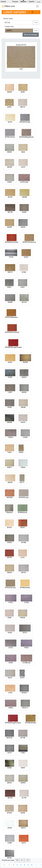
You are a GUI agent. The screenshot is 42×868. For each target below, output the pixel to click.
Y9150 (11, 257)
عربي (39, 2)
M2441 (23, 527)
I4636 (23, 152)
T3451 (10, 452)
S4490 (11, 663)
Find (36, 23)
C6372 (23, 167)
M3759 (10, 558)
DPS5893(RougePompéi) (13, 347)
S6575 (24, 843)
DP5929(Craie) (24, 497)
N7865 (10, 768)
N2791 (10, 122)
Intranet (3, 2)
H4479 (23, 422)
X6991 (23, 768)
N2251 (10, 678)
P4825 (26, 648)
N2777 (22, 482)
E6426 (10, 633)
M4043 (10, 152)
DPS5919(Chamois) (29, 242)
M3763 (24, 573)
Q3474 (22, 678)
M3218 (23, 107)
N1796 (24, 798)
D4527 (9, 287)
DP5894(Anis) (23, 512)
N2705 (10, 197)
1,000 (27, 860)
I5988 (9, 618)
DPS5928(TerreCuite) (12, 332)
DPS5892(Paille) (31, 723)
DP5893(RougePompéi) (13, 723)
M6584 (10, 92)
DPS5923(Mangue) (11, 317)
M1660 (9, 813)
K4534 (10, 542)
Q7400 (24, 272)
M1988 (24, 542)
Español (32, 2)
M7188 (23, 738)
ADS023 (24, 693)
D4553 (21, 452)
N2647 (10, 362)
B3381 (23, 92)
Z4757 (10, 753)
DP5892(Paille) (25, 588)
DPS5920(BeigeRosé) (26, 137)
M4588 (10, 422)
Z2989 (10, 843)
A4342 (9, 107)
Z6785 (25, 437)
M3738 (10, 212)
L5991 (10, 392)
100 (17, 860)
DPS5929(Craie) (10, 588)
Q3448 (23, 813)
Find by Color (9, 27)
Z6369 (10, 828)
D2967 (26, 257)
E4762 (11, 648)
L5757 (23, 558)
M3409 (10, 227)
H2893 (10, 182)
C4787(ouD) (24, 182)
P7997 (11, 603)
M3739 (10, 798)
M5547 (10, 783)
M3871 (10, 467)
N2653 (11, 437)
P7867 (23, 753)
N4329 (23, 227)
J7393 (10, 693)
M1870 (10, 527)
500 (22, 860)
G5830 (23, 467)
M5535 (10, 482)
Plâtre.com (8, 6)
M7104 (24, 302)
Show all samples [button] (31, 35)
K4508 (24, 212)
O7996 (26, 603)
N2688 (10, 302)
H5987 (10, 407)
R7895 (10, 377)
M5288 (25, 197)
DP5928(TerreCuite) (12, 242)
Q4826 (11, 708)
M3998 (25, 362)
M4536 (24, 377)
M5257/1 (25, 708)
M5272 (10, 272)
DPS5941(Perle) (25, 122)
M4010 (23, 828)
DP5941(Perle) (10, 137)
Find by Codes (8, 19)
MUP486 (10, 497)
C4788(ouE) (26, 663)
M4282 (24, 392)
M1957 (10, 858)
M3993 (23, 783)
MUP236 (10, 738)
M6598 (10, 167)
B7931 (25, 633)
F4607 (23, 287)
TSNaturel (9, 512)
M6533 (10, 573)
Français (15, 2)
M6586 (23, 407)
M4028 (23, 618)
